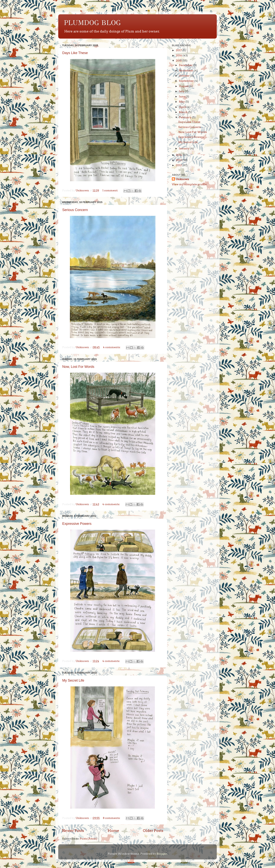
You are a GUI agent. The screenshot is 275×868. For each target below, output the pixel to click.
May (182, 102)
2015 (179, 61)
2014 (179, 155)
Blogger (162, 854)
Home (113, 831)
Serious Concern (75, 210)
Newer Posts (73, 831)
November (186, 70)
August (184, 86)
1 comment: (110, 190)
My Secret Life (73, 680)
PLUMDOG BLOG (92, 23)
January (185, 148)
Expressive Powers (77, 524)
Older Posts (153, 831)
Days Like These (75, 53)
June (182, 96)
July (182, 91)
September (187, 81)
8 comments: (112, 818)
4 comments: (112, 347)
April (183, 107)
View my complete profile (189, 184)
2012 (179, 165)
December (186, 65)
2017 (179, 50)
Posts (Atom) (89, 839)
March (184, 112)
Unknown (182, 179)
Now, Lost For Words (78, 367)
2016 (179, 55)
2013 (179, 160)
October (185, 76)
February (186, 117)
